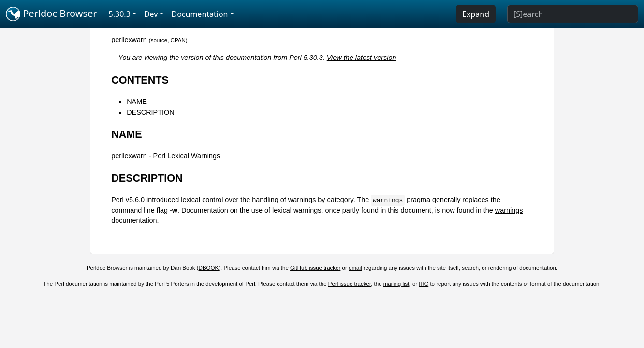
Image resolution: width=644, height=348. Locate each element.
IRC (424, 284)
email (355, 268)
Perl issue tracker (350, 284)
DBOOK (209, 268)
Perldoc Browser (51, 14)
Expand (476, 14)
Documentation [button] (199, 14)
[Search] (573, 14)
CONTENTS (140, 80)
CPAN (178, 40)
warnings (509, 210)
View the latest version (362, 58)
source (159, 40)
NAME (137, 101)
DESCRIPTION (150, 112)
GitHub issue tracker (315, 268)
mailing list (396, 284)
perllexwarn (129, 40)
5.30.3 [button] (120, 14)
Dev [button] (151, 14)
